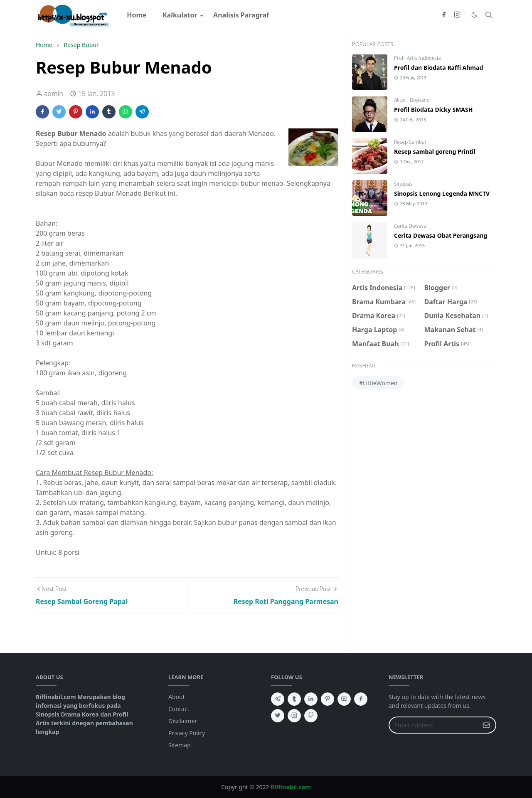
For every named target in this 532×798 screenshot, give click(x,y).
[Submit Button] (486, 725)
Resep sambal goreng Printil (435, 151)
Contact (179, 709)
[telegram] (278, 699)
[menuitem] (137, 15)
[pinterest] (328, 699)
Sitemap (180, 745)
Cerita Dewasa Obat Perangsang (441, 235)
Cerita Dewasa (410, 226)
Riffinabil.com (291, 787)
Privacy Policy (187, 733)
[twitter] (278, 716)
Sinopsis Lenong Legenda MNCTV (442, 193)
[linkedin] (311, 699)
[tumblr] (294, 699)
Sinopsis (403, 184)
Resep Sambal (410, 142)
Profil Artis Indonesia (417, 58)
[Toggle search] (489, 15)
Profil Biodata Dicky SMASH (433, 110)
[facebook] (444, 15)
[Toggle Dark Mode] (474, 15)
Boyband (420, 100)
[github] (311, 716)
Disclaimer (183, 721)
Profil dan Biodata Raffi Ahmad (438, 68)
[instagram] (457, 15)
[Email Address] (433, 725)
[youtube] (344, 699)
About (177, 697)
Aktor (401, 100)
